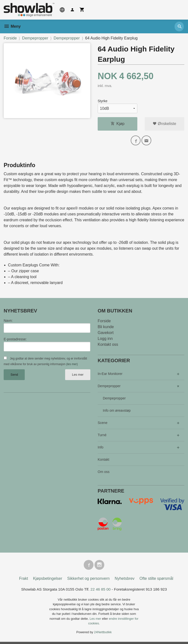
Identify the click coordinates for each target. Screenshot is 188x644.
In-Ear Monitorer (110, 375)
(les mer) (72, 366)
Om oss (104, 473)
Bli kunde (106, 328)
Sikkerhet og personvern (88, 581)
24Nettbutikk (103, 634)
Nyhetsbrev (124, 581)
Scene (103, 424)
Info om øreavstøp (117, 412)
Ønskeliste (164, 124)
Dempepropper (109, 387)
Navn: (8, 322)
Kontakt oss (108, 346)
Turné (102, 436)
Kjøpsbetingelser (48, 581)
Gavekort (106, 334)
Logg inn (105, 340)
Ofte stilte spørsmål (156, 581)
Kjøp (118, 124)
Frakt (23, 581)
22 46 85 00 (101, 591)
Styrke (103, 101)
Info (100, 448)
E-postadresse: (15, 340)
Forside (10, 38)
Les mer (78, 376)
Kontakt (103, 461)
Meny (12, 26)
